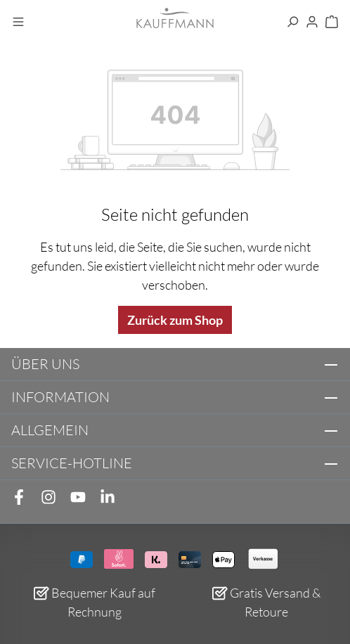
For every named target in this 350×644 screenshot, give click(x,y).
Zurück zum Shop (175, 320)
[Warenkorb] (332, 22)
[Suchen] (292, 22)
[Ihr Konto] (312, 22)
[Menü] (18, 22)
